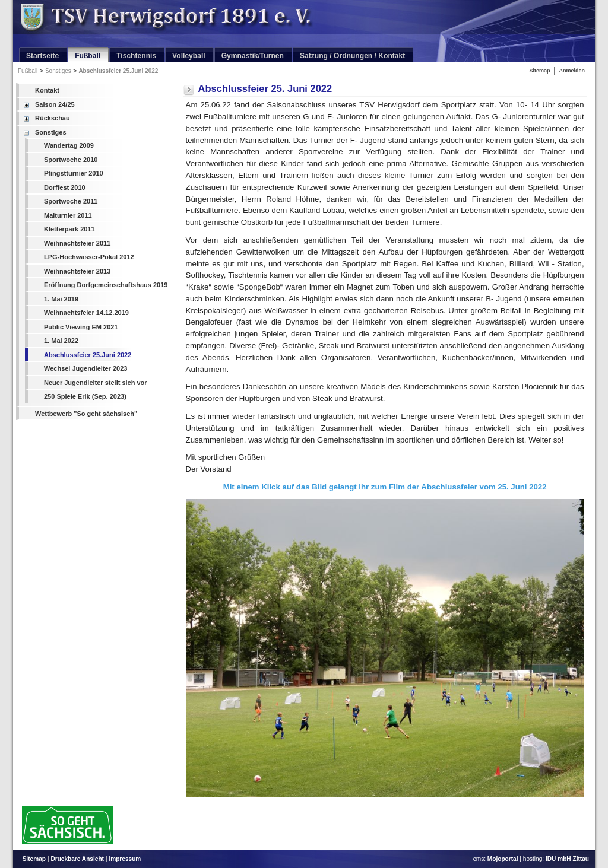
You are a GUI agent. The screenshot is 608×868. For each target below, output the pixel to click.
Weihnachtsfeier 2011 (77, 243)
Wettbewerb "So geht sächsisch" (86, 414)
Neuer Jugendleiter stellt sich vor (96, 383)
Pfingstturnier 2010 (74, 173)
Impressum (125, 859)
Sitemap (539, 71)
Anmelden (572, 71)
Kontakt (47, 90)
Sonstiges (58, 71)
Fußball (28, 71)
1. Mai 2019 (61, 299)
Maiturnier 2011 (68, 215)
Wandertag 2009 (69, 145)
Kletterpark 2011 (69, 229)
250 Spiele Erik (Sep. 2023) (85, 396)
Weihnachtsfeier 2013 (77, 271)
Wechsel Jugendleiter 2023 (85, 368)
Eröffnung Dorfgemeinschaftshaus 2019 (106, 285)
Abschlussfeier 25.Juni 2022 (118, 71)
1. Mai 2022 (61, 341)
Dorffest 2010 (65, 187)
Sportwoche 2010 (71, 160)
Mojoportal (503, 859)
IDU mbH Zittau (567, 859)
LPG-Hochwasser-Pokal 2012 (89, 257)
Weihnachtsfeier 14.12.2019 (86, 313)
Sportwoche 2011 (71, 201)
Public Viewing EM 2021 (81, 327)
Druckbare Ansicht (77, 859)
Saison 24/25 (55, 104)
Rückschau (53, 118)
